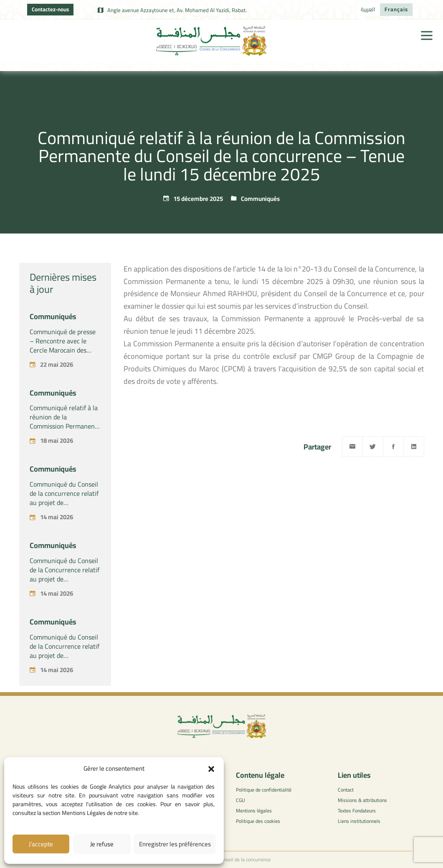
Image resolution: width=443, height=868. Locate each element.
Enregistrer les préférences (175, 844)
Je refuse (102, 844)
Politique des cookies (258, 821)
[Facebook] (393, 447)
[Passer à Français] (396, 10)
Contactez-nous (50, 9)
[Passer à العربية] (368, 10)
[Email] (352, 447)
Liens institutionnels (359, 821)
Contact (346, 790)
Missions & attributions (362, 800)
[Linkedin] (414, 447)
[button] (211, 769)
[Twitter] (373, 447)
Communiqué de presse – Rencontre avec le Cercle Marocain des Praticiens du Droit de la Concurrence (64, 350)
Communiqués (260, 199)
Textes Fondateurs (357, 811)
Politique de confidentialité (264, 790)
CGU (240, 800)
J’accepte (41, 844)
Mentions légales (254, 811)
